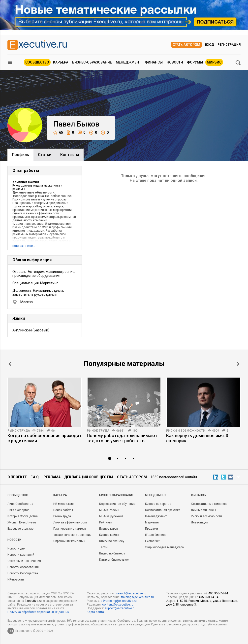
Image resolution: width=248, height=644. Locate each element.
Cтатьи (45, 155)
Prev (10, 364)
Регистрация (229, 45)
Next (238, 364)
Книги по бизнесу (112, 541)
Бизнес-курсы (109, 529)
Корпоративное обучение (117, 504)
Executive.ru (33, 601)
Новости (175, 62)
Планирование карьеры (70, 529)
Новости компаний (21, 555)
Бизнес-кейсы (109, 535)
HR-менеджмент (65, 504)
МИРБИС (214, 62)
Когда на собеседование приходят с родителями (45, 438)
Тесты (103, 547)
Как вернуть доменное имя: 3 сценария (197, 438)
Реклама (52, 477)
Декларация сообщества (89, 477)
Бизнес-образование (92, 62)
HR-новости (16, 580)
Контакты (70, 155)
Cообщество (18, 495)
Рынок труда (19, 431)
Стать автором (186, 45)
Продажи (152, 529)
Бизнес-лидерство (158, 504)
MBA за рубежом (111, 516)
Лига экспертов (18, 510)
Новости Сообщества (23, 573)
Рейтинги (106, 522)
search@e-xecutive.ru (131, 593)
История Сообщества (23, 516)
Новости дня (16, 548)
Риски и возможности (186, 431)
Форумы (195, 62)
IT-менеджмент (156, 516)
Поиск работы (63, 510)
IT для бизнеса (156, 535)
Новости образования (23, 567)
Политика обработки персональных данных (38, 612)
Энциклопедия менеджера (164, 547)
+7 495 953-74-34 (216, 593)
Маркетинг (153, 522)
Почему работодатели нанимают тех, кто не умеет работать (122, 438)
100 (135, 431)
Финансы (154, 62)
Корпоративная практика (163, 510)
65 (58, 133)
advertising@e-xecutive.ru (119, 601)
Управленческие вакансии (72, 535)
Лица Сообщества (20, 504)
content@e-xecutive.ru (118, 605)
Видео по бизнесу (112, 553)
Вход (210, 45)
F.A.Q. (35, 477)
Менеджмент (128, 62)
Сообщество (37, 62)
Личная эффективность (70, 522)
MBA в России (109, 510)
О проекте (17, 477)
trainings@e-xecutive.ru (137, 597)
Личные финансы (203, 510)
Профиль (20, 155)
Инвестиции (200, 522)
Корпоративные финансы (209, 504)
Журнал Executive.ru (22, 522)
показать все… (24, 246)
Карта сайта (95, 612)
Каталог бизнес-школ (114, 560)
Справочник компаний (69, 541)
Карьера (61, 62)
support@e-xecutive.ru (120, 608)
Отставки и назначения (24, 561)
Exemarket (152, 541)
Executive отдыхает (21, 529)
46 (53, 431)
